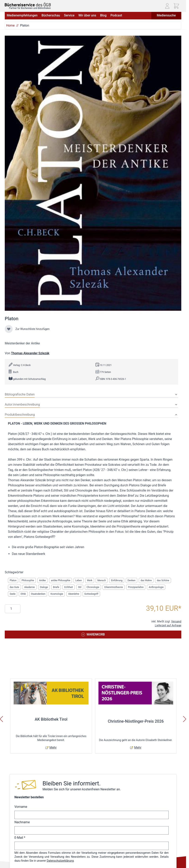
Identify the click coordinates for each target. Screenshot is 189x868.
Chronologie (93, 587)
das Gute (14, 587)
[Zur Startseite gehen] (28, 4)
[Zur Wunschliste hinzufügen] (9, 329)
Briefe (56, 587)
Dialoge (44, 587)
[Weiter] (185, 719)
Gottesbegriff (91, 594)
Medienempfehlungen (22, 15)
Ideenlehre (74, 594)
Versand (176, 621)
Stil (80, 587)
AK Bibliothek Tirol (51, 719)
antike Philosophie (60, 580)
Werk (90, 580)
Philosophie (28, 580)
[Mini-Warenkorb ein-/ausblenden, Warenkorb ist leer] (176, 6)
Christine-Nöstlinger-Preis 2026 (136, 721)
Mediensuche (166, 15)
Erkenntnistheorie (114, 587)
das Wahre (146, 580)
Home (10, 25)
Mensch (102, 580)
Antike (43, 580)
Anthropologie (156, 587)
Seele (13, 594)
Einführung (117, 580)
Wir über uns (87, 15)
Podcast (116, 15)
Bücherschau (51, 15)
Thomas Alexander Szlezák (30, 353)
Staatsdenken (38, 594)
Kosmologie (57, 594)
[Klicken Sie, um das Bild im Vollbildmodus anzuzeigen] (93, 173)
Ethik (23, 594)
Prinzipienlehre (136, 587)
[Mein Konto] (167, 6)
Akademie (30, 587)
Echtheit (69, 587)
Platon (13, 580)
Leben (79, 580)
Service (69, 15)
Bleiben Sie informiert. (72, 783)
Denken (131, 580)
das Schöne (163, 580)
